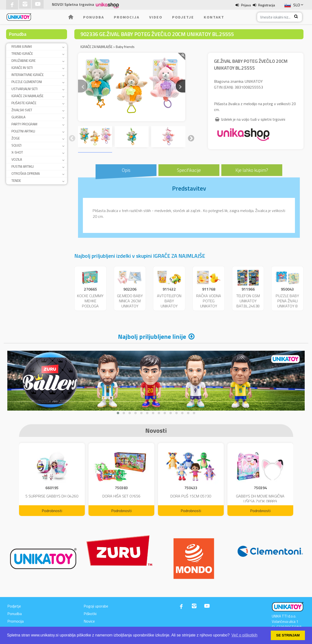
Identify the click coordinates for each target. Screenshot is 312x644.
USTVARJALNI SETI (24, 89)
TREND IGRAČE (22, 53)
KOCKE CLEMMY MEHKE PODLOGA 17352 (90, 303)
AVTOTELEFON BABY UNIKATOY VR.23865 (169, 303)
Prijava (246, 5)
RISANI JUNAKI (22, 46)
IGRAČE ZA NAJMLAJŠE (27, 96)
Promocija (127, 17)
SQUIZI (16, 145)
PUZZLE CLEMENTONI (27, 82)
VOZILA (17, 159)
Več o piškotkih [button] (245, 635)
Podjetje (183, 17)
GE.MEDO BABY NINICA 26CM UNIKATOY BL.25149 (130, 303)
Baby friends (125, 47)
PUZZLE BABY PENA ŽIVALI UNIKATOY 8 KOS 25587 (287, 303)
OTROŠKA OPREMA (26, 173)
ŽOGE (16, 138)
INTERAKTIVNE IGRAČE (28, 75)
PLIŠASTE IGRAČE (24, 103)
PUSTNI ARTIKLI (23, 166)
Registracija (267, 5)
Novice (89, 621)
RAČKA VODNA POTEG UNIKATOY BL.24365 (209, 303)
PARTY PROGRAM (24, 124)
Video (156, 17)
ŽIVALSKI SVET (22, 110)
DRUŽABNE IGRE (24, 60)
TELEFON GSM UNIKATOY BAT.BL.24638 (248, 301)
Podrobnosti (52, 511)
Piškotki (90, 614)
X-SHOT (17, 152)
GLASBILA (18, 117)
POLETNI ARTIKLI (23, 131)
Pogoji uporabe (96, 606)
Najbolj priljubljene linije (152, 336)
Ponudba (94, 17)
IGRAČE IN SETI (22, 68)
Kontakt (214, 17)
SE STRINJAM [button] (288, 635)
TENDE (16, 180)
